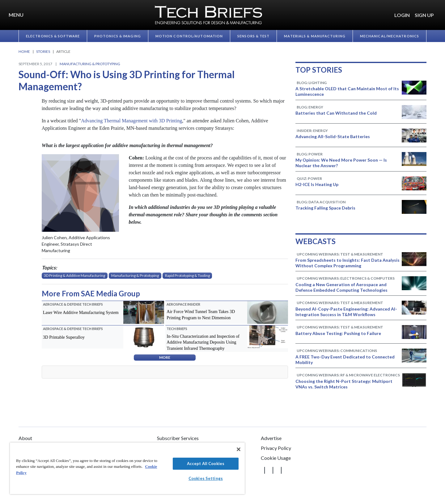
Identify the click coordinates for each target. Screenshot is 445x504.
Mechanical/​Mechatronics (390, 36)
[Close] (239, 449)
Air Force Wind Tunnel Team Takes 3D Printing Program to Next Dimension (201, 315)
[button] (439, 11)
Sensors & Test (253, 36)
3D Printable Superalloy (64, 337)
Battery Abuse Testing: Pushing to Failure (338, 333)
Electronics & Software (53, 36)
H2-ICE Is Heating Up (317, 184)
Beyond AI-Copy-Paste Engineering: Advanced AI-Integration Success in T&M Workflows (346, 312)
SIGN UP (424, 15)
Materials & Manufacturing (315, 36)
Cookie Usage (276, 458)
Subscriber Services (178, 438)
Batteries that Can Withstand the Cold (336, 113)
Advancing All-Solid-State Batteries (333, 136)
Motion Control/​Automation (189, 36)
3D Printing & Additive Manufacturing (74, 275)
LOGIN (402, 15)
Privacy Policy (276, 448)
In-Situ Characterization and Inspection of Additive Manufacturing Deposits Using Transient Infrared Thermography (203, 342)
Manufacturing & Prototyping (90, 64)
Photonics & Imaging (118, 36)
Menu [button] (16, 15)
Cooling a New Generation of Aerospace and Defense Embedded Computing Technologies (341, 287)
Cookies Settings (206, 478)
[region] (127, 468)
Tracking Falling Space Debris (325, 208)
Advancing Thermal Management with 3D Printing (131, 121)
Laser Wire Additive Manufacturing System (81, 313)
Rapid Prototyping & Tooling (187, 275)
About (25, 438)
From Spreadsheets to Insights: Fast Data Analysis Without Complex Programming (348, 263)
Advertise (271, 438)
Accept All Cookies (206, 464)
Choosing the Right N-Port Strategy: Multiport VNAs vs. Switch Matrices (344, 384)
